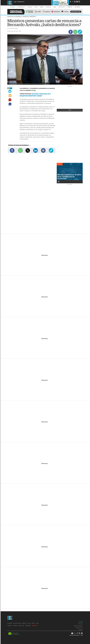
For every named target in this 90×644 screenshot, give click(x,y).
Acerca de (81, 624)
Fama (55, 7)
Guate (36, 7)
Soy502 (13, 7)
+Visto (70, 110)
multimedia (77, 7)
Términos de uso (79, 628)
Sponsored (35, 626)
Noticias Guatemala (15, 17)
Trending (70, 7)
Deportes (48, 7)
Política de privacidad (78, 626)
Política (33, 17)
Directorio (81, 630)
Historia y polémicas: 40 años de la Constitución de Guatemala (69, 177)
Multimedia (28, 626)
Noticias (30, 7)
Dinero (42, 7)
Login (15, 2)
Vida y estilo (62, 7)
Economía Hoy (21, 7)
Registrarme (21, 2)
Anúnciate (81, 622)
